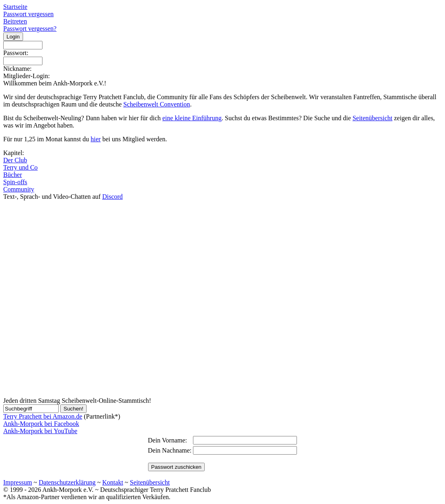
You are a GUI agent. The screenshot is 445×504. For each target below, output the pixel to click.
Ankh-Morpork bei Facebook (41, 424)
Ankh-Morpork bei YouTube (40, 431)
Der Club (15, 160)
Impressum (18, 482)
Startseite (15, 7)
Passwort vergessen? (30, 29)
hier (96, 139)
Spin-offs (15, 182)
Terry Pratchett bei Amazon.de (43, 416)
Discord (113, 197)
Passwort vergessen (29, 14)
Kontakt (113, 482)
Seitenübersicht (372, 118)
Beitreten (15, 21)
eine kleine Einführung (192, 118)
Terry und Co (20, 167)
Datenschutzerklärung (67, 482)
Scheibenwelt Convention (157, 104)
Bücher (13, 175)
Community (19, 189)
